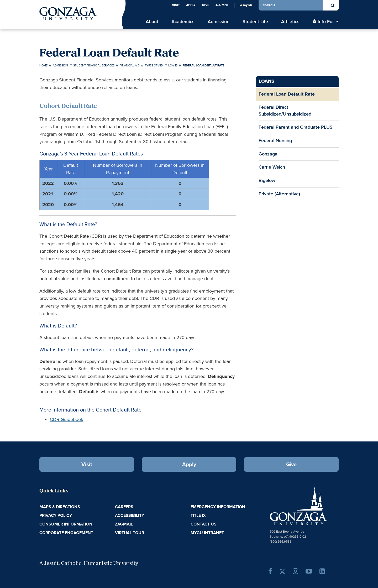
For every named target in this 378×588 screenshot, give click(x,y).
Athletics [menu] (290, 22)
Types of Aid (154, 65)
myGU (246, 5)
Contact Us (204, 524)
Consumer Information (66, 524)
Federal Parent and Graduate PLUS (296, 127)
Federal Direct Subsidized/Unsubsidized (285, 111)
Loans (173, 65)
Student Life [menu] (255, 22)
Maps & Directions (60, 507)
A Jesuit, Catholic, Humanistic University (89, 564)
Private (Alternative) (279, 194)
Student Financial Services (94, 65)
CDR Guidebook (67, 419)
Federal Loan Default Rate (287, 94)
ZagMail (124, 524)
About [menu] (152, 22)
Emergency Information (218, 507)
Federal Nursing (275, 141)
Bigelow (267, 180)
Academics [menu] (183, 22)
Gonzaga (268, 154)
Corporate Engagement (66, 533)
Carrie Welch (272, 167)
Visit (176, 5)
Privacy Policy (56, 515)
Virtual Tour (130, 533)
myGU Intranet (207, 533)
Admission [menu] (219, 22)
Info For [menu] (326, 22)
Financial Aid (130, 65)
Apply (191, 5)
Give (206, 5)
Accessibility (130, 515)
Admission (60, 65)
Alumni (222, 5)
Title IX (198, 515)
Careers (124, 507)
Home (43, 65)
